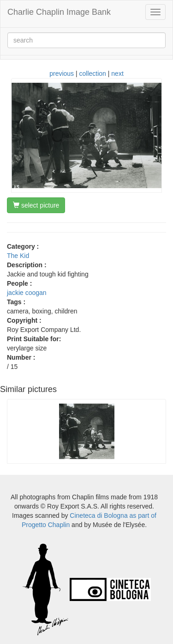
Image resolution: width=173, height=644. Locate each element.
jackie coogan (27, 293)
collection (93, 74)
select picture (36, 205)
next (117, 74)
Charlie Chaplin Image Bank (59, 12)
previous (62, 74)
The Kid (18, 256)
